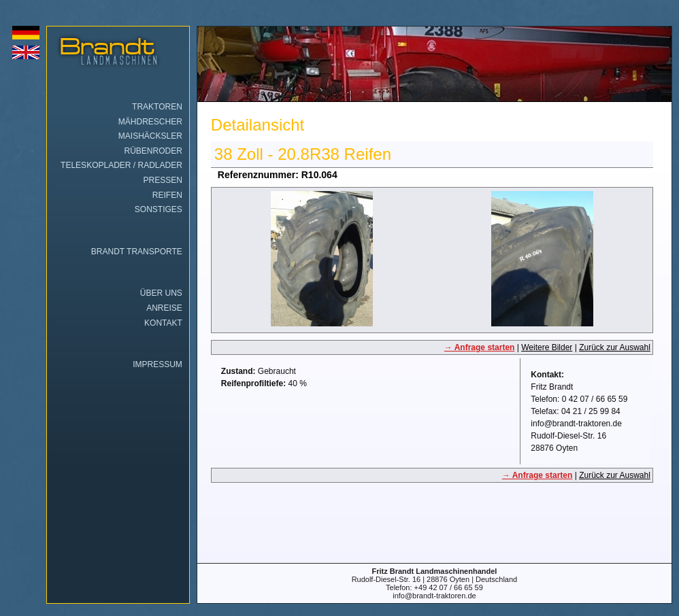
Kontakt (163, 323)
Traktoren (157, 107)
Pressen (162, 180)
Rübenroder (153, 151)
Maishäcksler (150, 136)
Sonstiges (159, 209)
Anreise (164, 308)
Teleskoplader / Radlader (121, 165)
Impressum (158, 364)
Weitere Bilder (547, 347)
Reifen (167, 195)
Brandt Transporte (137, 252)
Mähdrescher (150, 122)
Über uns (161, 293)
